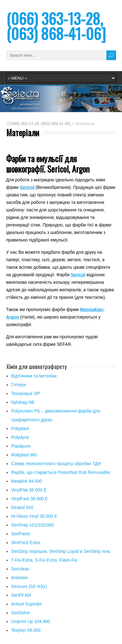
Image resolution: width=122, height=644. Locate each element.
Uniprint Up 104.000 (31, 621)
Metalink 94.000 (27, 481)
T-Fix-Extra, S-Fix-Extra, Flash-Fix (44, 560)
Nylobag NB (23, 402)
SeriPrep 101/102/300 (33, 525)
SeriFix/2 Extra (26, 543)
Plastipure (21, 446)
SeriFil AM (21, 595)
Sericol (27, 187)
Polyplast (20, 428)
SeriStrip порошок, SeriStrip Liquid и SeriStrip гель (61, 551)
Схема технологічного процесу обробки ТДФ (56, 464)
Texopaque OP (26, 393)
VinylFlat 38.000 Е (29, 490)
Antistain (20, 578)
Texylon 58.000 (26, 630)
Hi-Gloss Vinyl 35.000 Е (34, 516)
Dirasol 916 (22, 507)
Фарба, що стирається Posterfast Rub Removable (61, 472)
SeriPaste (21, 534)
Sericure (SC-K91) (29, 586)
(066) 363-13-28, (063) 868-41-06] (56, 26)
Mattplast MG (24, 455)
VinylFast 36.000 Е (30, 499)
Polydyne (20, 437)
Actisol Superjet (26, 604)
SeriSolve (21, 613)
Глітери (19, 385)
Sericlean (20, 569)
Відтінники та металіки (34, 376)
